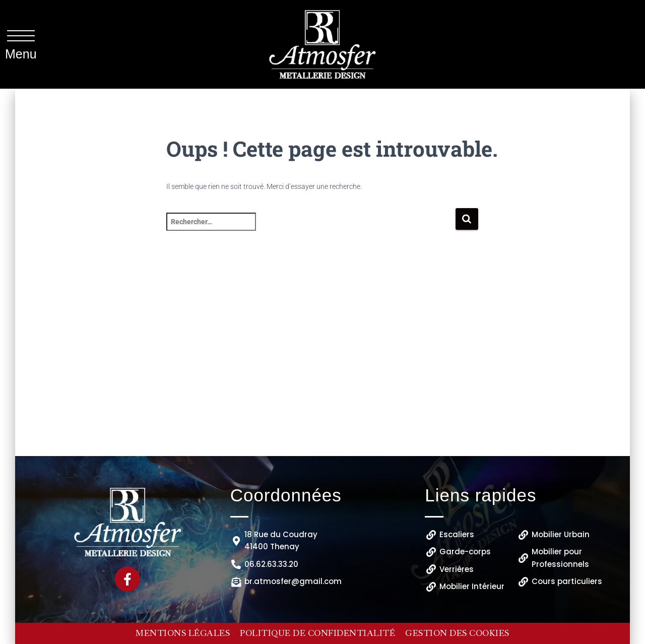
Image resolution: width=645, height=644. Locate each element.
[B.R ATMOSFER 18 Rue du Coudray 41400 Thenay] (322, 368)
